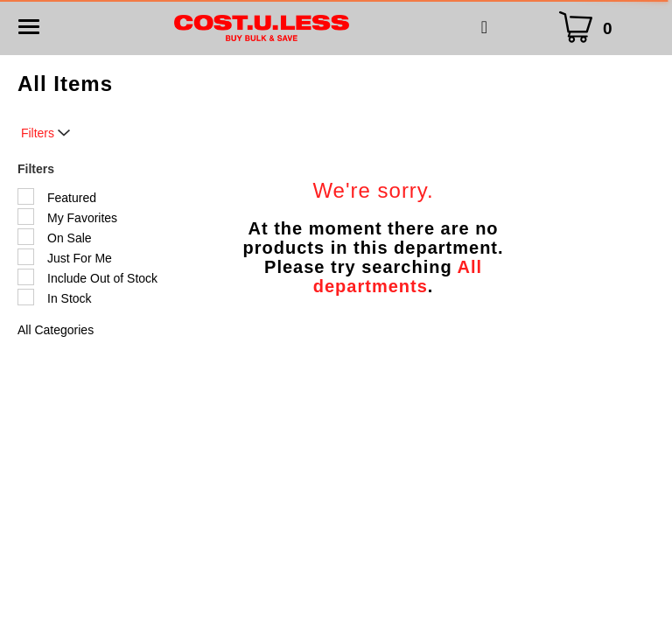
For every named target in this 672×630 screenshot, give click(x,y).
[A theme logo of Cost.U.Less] (262, 27)
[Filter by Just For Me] (26, 257)
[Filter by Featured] (26, 196)
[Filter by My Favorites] (26, 217)
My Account (276, 498)
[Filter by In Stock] (26, 297)
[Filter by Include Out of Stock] (26, 277)
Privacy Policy (336, 522)
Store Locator (371, 498)
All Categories (56, 330)
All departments (398, 276)
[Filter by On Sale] (26, 237)
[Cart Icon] (590, 28)
